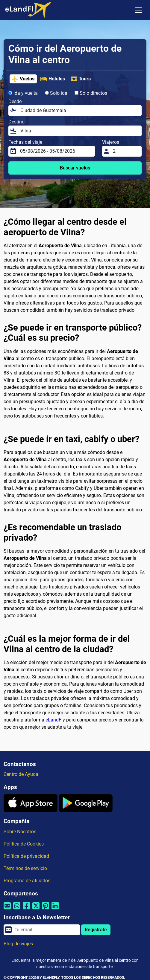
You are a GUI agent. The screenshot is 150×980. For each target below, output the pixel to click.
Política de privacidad (26, 856)
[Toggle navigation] (138, 10)
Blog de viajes (18, 944)
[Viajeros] (125, 151)
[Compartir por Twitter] (36, 910)
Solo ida (56, 93)
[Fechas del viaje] (56, 151)
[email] (46, 930)
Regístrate (96, 930)
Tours (81, 79)
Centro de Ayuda (21, 774)
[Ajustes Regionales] (126, 10)
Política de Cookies (24, 844)
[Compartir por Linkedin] (55, 910)
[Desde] (79, 111)
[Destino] (79, 131)
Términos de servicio (25, 868)
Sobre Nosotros (20, 832)
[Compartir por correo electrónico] (7, 910)
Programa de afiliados (27, 881)
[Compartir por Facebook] (26, 910)
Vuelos (23, 79)
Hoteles (53, 79)
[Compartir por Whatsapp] (17, 910)
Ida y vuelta (23, 93)
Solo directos (91, 93)
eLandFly (55, 720)
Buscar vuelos (75, 168)
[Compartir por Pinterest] (46, 910)
